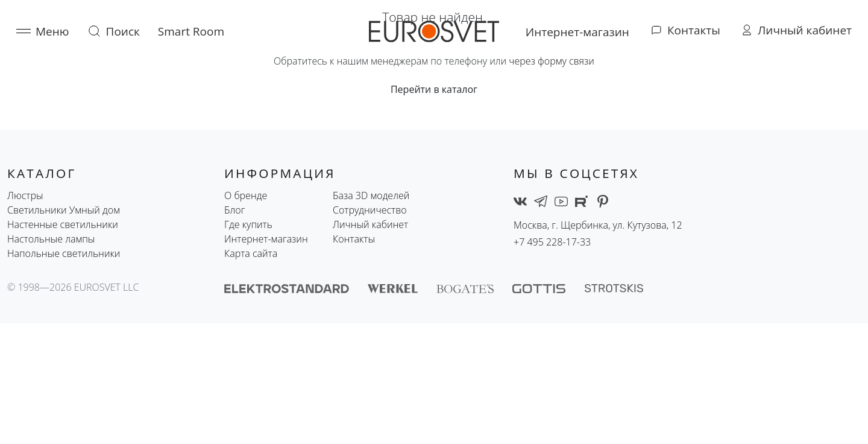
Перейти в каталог (434, 89)
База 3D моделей (371, 195)
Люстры (25, 195)
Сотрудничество (370, 210)
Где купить (248, 224)
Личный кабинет (370, 224)
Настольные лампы (51, 239)
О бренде (246, 195)
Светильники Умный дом (64, 210)
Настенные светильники (63, 224)
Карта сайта (251, 253)
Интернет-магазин (266, 239)
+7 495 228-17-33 (552, 242)
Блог (234, 210)
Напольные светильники (64, 253)
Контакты (354, 239)
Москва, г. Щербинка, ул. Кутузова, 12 (598, 225)
